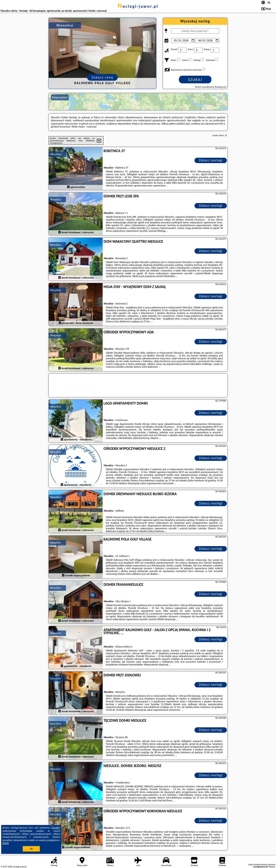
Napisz (272, 867)
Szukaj (195, 80)
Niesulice (55, 154)
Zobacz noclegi (211, 160)
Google (56, 828)
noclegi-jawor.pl (138, 6)
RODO (6, 843)
